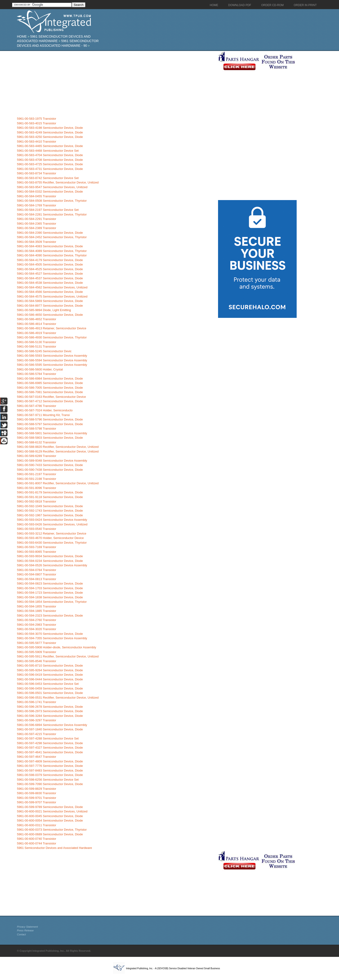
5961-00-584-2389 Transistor (36, 228)
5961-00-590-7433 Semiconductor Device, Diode (50, 465)
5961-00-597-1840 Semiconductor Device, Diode (50, 729)
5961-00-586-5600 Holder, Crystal (40, 369)
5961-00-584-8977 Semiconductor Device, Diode (50, 306)
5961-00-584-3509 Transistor (36, 242)
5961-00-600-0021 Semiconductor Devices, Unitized (52, 811)
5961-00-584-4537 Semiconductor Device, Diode (50, 278)
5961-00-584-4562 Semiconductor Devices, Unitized (52, 287)
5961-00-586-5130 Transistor (36, 342)
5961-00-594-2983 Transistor (36, 625)
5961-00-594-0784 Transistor (36, 570)
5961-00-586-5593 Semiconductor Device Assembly (52, 356)
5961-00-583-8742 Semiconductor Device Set (48, 178)
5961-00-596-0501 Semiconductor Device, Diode (50, 693)
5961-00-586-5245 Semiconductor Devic (44, 351)
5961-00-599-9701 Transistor (36, 798)
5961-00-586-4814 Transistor (36, 324)
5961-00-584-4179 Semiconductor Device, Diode (50, 260)
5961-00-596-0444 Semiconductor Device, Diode (50, 679)
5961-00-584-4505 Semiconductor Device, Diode (50, 264)
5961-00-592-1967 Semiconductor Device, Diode (50, 515)
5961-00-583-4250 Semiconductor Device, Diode (50, 137)
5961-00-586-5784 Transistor (36, 374)
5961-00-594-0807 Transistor (36, 574)
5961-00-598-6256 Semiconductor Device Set (48, 780)
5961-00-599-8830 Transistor (36, 793)
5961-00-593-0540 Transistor (36, 529)
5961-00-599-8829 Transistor (36, 789)
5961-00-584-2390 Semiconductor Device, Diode (50, 233)
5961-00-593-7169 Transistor (36, 547)
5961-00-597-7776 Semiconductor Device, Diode (50, 766)
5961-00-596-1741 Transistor (36, 702)
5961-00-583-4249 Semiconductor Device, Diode (50, 132)
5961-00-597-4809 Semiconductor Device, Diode (50, 761)
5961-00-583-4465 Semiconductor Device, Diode (50, 146)
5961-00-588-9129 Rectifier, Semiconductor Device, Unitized (58, 451)
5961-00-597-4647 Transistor (36, 757)
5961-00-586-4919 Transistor (36, 333)
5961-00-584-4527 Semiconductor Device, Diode (50, 274)
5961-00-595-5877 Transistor (36, 643)
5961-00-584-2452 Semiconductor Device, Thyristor (52, 237)
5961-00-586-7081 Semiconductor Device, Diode (50, 392)
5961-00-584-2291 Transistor (36, 219)
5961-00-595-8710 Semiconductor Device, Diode (50, 666)
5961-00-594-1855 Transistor (36, 606)
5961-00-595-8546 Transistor (36, 661)
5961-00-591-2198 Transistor (36, 479)
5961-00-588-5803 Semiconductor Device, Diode (50, 438)
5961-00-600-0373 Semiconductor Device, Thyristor (52, 830)
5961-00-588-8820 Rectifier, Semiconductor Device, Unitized (58, 447)
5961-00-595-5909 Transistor (36, 652)
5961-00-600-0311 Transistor (36, 825)
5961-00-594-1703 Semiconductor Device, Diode (50, 588)
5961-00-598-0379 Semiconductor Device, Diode (50, 775)
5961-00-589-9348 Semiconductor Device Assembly (52, 461)
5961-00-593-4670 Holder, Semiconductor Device (50, 538)
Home (22, 36)
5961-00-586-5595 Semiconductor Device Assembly (52, 365)
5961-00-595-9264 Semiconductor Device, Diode (50, 670)
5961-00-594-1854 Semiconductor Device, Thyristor (52, 602)
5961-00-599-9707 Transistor (36, 802)
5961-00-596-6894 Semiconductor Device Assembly (52, 725)
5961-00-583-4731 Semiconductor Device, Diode (50, 169)
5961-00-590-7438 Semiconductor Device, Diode (50, 470)
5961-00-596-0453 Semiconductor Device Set (48, 684)
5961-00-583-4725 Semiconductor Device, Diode (50, 164)
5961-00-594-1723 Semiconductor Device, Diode (50, 593)
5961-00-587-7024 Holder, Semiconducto (45, 410)
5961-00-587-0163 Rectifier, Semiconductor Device (51, 397)
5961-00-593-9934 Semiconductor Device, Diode (50, 556)
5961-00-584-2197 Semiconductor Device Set (48, 210)
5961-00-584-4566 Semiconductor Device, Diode (50, 292)
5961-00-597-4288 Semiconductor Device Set (48, 738)
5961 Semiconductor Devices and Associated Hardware (54, 848)
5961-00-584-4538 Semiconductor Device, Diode (50, 283)
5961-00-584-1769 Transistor (36, 205)
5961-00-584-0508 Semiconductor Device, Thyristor (52, 201)
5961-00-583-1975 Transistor (36, 119)
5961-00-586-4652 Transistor (36, 319)
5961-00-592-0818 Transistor (36, 501)
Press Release (25, 930)
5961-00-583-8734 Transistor (36, 173)
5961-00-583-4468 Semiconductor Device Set (48, 151)
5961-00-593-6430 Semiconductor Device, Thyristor (52, 543)
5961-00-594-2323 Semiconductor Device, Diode (50, 616)
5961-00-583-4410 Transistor (36, 142)
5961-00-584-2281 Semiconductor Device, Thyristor (52, 214)
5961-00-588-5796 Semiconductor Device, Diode (50, 419)
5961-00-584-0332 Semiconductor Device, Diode (50, 192)
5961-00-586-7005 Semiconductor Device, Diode (50, 388)
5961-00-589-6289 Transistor (36, 456)
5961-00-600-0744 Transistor (36, 843)
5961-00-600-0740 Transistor (36, 839)
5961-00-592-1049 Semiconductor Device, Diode (50, 506)
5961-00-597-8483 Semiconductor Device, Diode (50, 770)
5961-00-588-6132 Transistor (36, 442)
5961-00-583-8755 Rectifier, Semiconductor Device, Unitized (58, 182)
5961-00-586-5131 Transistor (36, 346)
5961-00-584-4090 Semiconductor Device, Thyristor (52, 255)
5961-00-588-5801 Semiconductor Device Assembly (52, 433)
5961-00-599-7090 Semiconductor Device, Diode (50, 784)
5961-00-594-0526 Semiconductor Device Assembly (52, 565)
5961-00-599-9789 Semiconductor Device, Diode (50, 807)
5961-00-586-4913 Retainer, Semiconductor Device (51, 328)
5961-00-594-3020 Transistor (36, 629)
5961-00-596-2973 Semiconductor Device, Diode (50, 711)
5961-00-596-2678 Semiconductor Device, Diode (50, 707)
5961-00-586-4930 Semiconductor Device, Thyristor (52, 337)
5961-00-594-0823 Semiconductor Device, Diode (50, 583)
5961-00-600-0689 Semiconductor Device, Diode (50, 834)
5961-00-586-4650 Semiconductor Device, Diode (50, 315)
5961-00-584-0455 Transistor (36, 196)
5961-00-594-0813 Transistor (36, 579)
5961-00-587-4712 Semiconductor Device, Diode (50, 401)
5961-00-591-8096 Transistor (36, 488)
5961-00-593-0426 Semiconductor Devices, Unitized (52, 524)
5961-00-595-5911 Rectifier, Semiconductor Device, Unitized (58, 656)
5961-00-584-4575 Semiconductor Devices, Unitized (52, 296)
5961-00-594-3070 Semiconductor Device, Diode (50, 634)
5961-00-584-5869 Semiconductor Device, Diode (50, 301)
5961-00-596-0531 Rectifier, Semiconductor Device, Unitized (58, 698)
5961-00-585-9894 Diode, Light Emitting (44, 310)
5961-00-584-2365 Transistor (36, 224)
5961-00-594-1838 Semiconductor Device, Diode (50, 597)
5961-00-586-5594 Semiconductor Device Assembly (52, 360)
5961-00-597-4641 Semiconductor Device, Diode (50, 752)
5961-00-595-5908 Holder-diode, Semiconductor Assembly (56, 647)
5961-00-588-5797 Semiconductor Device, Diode (50, 424)
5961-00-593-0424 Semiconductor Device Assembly (52, 520)
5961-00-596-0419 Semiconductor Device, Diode (50, 675)
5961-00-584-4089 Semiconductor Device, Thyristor (52, 251)
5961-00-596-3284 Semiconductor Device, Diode (50, 716)
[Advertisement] (116, 84)
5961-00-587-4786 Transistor (36, 406)
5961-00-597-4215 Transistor (36, 734)
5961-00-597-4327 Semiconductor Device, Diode (50, 748)
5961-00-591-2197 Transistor (36, 474)
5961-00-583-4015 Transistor (36, 123)
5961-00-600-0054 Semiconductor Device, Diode (50, 820)
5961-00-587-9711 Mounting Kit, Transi (43, 415)
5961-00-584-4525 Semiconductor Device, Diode (50, 269)
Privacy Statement (27, 927)
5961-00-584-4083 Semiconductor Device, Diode (50, 246)
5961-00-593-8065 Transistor (36, 552)
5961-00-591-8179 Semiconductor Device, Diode (50, 492)
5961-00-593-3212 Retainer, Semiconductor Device (51, 533)
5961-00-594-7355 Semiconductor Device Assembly (52, 638)
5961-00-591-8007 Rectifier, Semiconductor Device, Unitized (58, 483)
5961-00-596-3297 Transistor (36, 720)
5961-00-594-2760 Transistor (36, 620)
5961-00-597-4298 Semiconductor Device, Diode (50, 743)
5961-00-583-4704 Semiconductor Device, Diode (50, 155)
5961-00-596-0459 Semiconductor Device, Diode (50, 688)
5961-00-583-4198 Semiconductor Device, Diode (50, 128)
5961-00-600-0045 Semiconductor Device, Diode (50, 816)
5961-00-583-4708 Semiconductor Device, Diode (50, 160)
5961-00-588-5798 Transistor (36, 429)
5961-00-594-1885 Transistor (36, 611)
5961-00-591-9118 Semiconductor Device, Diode (50, 497)
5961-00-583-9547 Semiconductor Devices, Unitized (52, 187)
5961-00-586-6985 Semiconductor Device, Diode (50, 383)
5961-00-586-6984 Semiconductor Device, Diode (50, 379)
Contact (21, 934)
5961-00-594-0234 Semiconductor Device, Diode (50, 561)
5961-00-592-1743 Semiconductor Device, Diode (50, 511)
